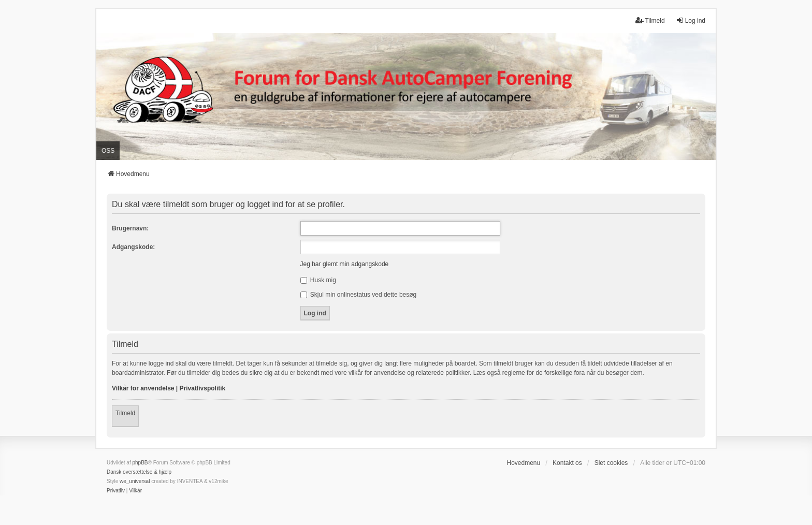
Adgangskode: (133, 247)
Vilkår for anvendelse (143, 388)
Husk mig (318, 280)
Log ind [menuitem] (691, 20)
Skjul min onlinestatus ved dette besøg (359, 295)
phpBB (140, 463)
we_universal (135, 481)
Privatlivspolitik (203, 388)
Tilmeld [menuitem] (650, 20)
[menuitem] (116, 491)
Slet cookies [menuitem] (611, 463)
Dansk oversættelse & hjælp (139, 472)
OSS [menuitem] (108, 151)
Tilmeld (125, 413)
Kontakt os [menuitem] (567, 463)
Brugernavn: (130, 228)
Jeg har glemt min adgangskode (345, 264)
